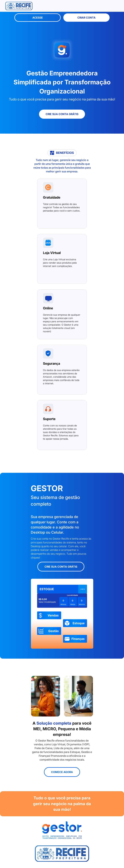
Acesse (38, 18)
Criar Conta (86, 18)
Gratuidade (52, 197)
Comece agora (62, 772)
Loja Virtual (52, 253)
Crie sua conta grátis (62, 114)
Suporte (49, 419)
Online (48, 308)
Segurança (52, 364)
